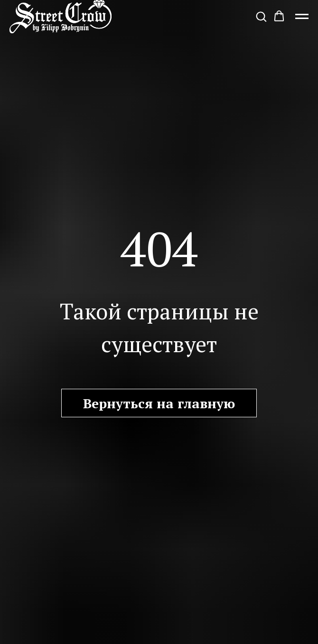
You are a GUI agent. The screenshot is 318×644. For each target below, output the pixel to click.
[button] (261, 16)
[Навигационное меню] (302, 17)
